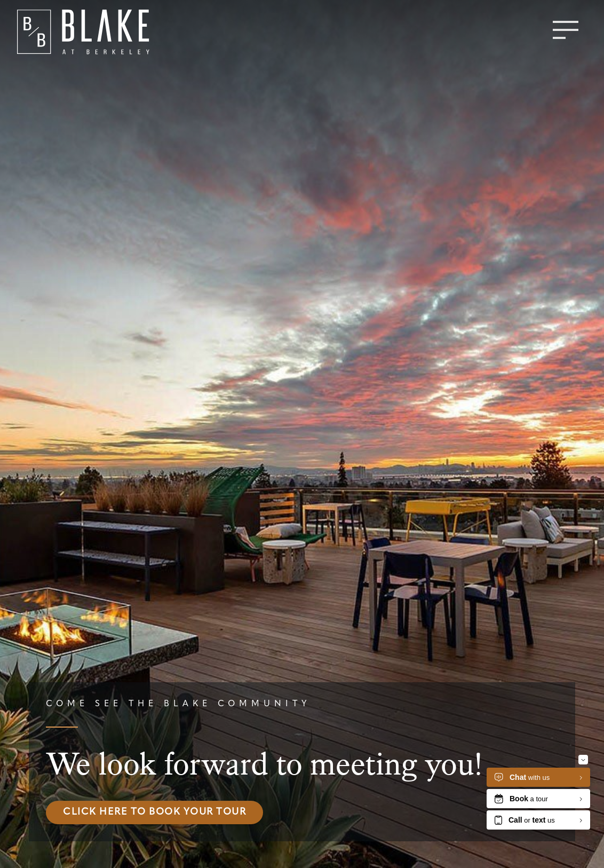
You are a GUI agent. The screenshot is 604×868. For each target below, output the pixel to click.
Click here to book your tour (154, 812)
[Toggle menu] (566, 30)
